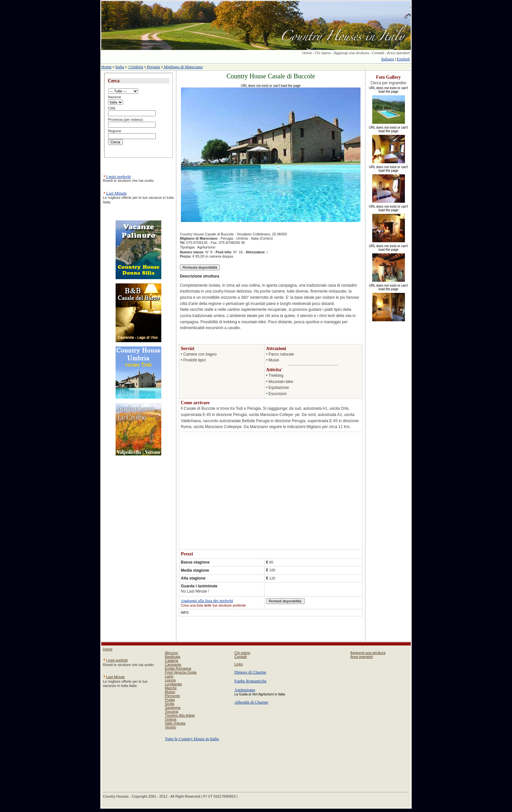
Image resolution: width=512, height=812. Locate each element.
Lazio (169, 676)
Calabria (172, 661)
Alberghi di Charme (251, 702)
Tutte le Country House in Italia (192, 739)
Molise (170, 692)
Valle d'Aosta (175, 723)
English (403, 59)
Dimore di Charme (250, 672)
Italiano (388, 59)
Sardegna (173, 708)
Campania (173, 664)
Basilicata (173, 657)
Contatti (378, 53)
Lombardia (173, 684)
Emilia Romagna (178, 668)
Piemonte (172, 696)
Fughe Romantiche (251, 681)
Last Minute (116, 193)
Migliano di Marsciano (183, 67)
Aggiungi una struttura (351, 53)
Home (307, 53)
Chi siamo (323, 53)
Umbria (171, 719)
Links (239, 664)
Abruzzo (171, 653)
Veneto (170, 727)
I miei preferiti (119, 176)
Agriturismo (245, 690)
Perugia (153, 67)
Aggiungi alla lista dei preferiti (207, 601)
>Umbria (135, 67)
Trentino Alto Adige (180, 715)
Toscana (172, 711)
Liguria (170, 680)
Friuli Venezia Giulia (181, 672)
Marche (171, 688)
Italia (120, 67)
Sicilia (170, 704)
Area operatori (398, 53)
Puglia (170, 700)
